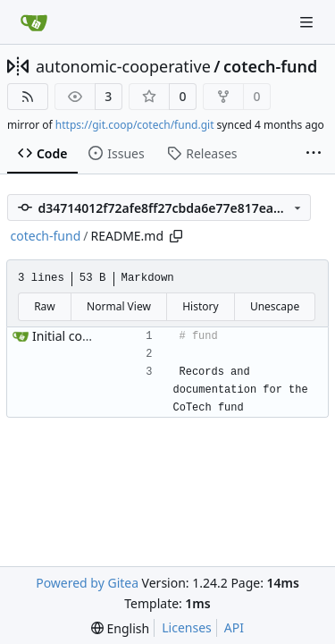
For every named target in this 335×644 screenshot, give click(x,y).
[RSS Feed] (28, 97)
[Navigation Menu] (308, 22)
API (234, 627)
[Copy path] (176, 236)
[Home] (34, 22)
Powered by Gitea (87, 583)
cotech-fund (270, 66)
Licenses (187, 627)
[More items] (314, 154)
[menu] (120, 628)
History (200, 306)
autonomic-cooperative (123, 66)
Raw (45, 306)
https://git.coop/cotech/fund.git (135, 125)
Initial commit (73, 336)
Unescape (275, 306)
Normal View (119, 306)
